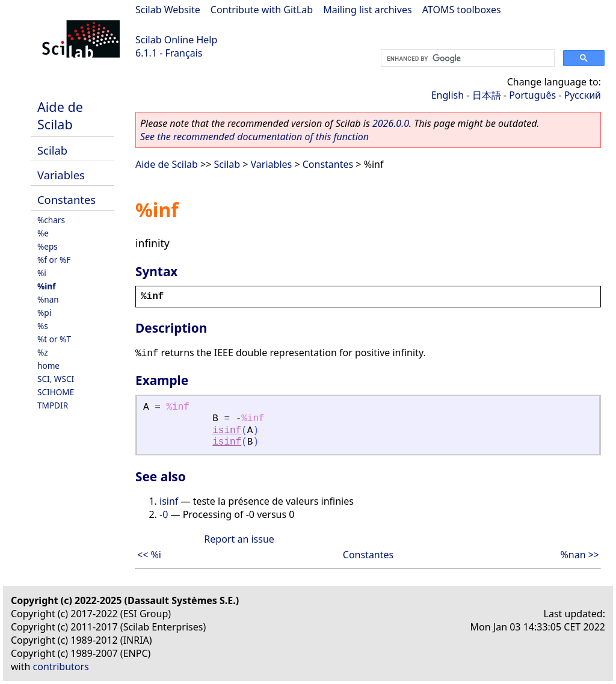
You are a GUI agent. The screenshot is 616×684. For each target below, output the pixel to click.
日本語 (487, 95)
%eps (48, 246)
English (448, 95)
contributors (61, 667)
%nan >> (580, 555)
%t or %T (54, 339)
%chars (51, 220)
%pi (44, 313)
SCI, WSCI (56, 379)
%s (43, 326)
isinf (227, 431)
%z (43, 352)
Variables (61, 175)
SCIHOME (56, 392)
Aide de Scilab (60, 116)
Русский (583, 95)
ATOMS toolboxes (462, 10)
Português (532, 95)
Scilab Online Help (176, 40)
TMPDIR (53, 405)
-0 (164, 514)
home (48, 365)
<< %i (149, 555)
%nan (48, 299)
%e (43, 233)
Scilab (52, 150)
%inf (46, 286)
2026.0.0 (391, 123)
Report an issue (239, 539)
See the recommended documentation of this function (254, 137)
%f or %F (54, 260)
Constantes (66, 199)
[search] (467, 58)
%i (42, 273)
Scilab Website (168, 10)
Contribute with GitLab (262, 10)
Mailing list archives (367, 10)
